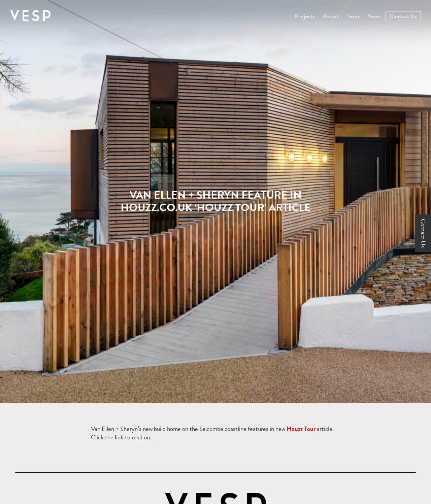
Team (353, 16)
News (374, 16)
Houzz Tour (301, 429)
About (331, 16)
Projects (305, 16)
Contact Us (403, 16)
